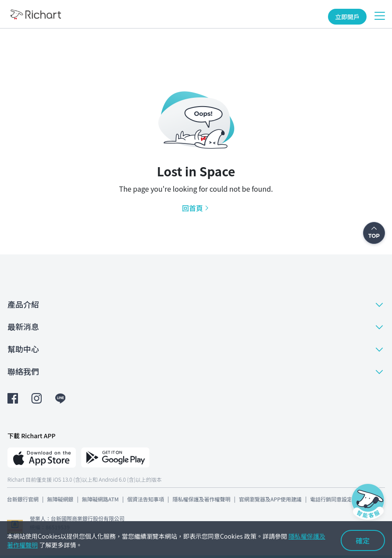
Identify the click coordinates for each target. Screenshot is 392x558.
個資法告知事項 (146, 499)
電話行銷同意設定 (331, 499)
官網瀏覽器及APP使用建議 (270, 499)
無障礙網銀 (60, 499)
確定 (363, 540)
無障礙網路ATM (100, 499)
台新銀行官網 (23, 499)
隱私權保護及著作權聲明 (201, 499)
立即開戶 (347, 17)
